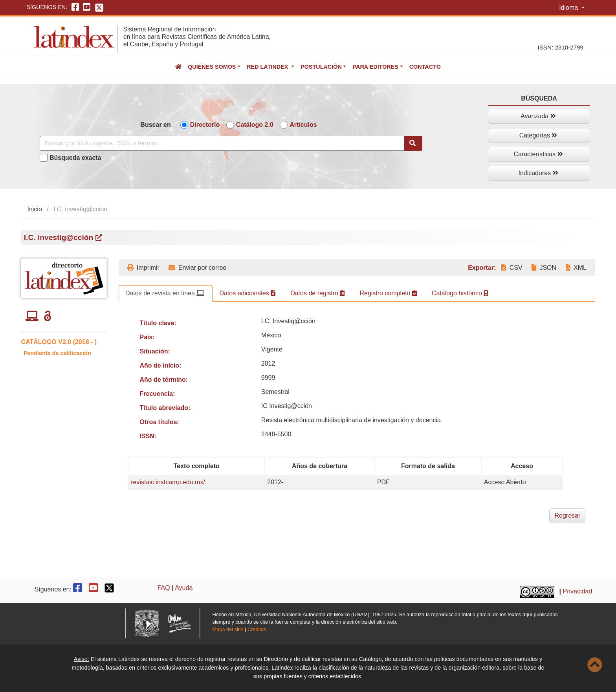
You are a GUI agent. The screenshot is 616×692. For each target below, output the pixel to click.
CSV (512, 268)
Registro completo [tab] (388, 293)
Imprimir (143, 268)
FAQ (164, 588)
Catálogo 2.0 (255, 125)
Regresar (567, 515)
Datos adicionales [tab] (247, 293)
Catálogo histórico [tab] (460, 293)
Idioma (569, 8)
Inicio (34, 209)
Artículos (303, 125)
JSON (544, 268)
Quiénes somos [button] (212, 67)
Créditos (257, 629)
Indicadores (538, 173)
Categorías (538, 135)
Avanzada (538, 116)
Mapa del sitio (228, 629)
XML (576, 268)
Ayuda (184, 588)
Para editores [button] (375, 67)
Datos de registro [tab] (317, 293)
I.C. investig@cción (63, 237)
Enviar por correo (197, 268)
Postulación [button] (321, 67)
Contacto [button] (425, 67)
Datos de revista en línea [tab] (165, 293)
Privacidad (578, 591)
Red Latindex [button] (268, 67)
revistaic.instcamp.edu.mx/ (168, 482)
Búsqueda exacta (75, 158)
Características (538, 154)
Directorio (205, 125)
